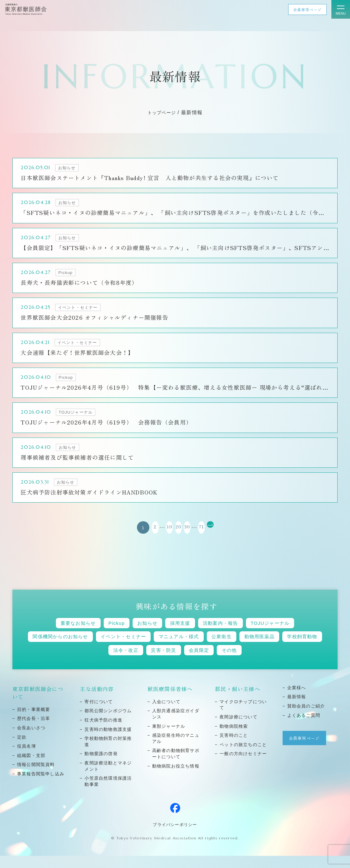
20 (175, 536)
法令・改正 (142, 662)
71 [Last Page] (211, 536)
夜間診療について (239, 729)
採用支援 (182, 633)
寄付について (99, 714)
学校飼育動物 (96, 662)
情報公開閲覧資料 (36, 777)
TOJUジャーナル (286, 633)
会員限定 (227, 662)
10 (159, 536)
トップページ (162, 112)
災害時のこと (234, 748)
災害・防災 (186, 662)
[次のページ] (227, 536)
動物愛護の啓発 (101, 766)
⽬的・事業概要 (34, 722)
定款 (22, 750)
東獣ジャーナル (169, 739)
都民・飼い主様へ (238, 701)
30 (191, 536)
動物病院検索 (234, 739)
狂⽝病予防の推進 (103, 732)
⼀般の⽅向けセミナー (243, 766)
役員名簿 (27, 759)
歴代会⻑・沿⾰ (34, 731)
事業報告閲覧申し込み (41, 786)
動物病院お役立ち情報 (176, 778)
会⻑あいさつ (31, 740)
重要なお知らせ (63, 633)
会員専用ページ (307, 9)
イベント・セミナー (140, 647)
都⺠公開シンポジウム (108, 723)
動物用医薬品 (297, 647)
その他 (263, 662)
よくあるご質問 (304, 728)
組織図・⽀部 (31, 768)
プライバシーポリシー (175, 837)
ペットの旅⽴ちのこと (243, 757)
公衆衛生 (253, 647)
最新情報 (297, 709)
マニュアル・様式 (203, 647)
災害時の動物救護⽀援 (108, 742)
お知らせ (143, 633)
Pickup (107, 633)
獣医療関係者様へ (170, 701)
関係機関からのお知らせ (67, 647)
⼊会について (166, 714)
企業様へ (297, 700)
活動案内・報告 (228, 633)
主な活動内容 (97, 701)
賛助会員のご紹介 (306, 718)
